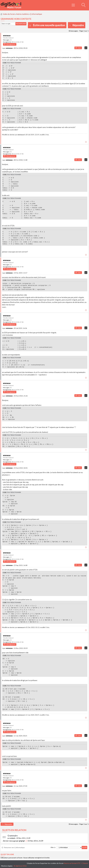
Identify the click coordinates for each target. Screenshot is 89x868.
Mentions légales (7, 866)
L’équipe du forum (33, 863)
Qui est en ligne (7, 854)
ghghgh (13, 838)
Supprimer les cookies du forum (52, 863)
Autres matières (23, 14)
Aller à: (53, 847)
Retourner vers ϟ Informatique (13, 848)
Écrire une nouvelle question (49, 25)
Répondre (77, 25)
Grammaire (13, 836)
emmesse (7, 35)
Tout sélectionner (14, 63)
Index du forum (9, 14)
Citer (78, 48)
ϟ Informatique (36, 14)
